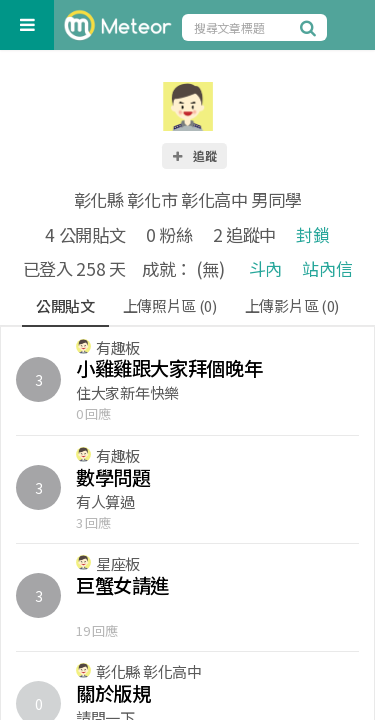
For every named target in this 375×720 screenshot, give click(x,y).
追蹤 (194, 155)
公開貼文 (65, 305)
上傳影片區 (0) (292, 305)
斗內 (265, 268)
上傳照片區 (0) (170, 305)
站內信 (327, 268)
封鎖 (312, 234)
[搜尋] (311, 27)
